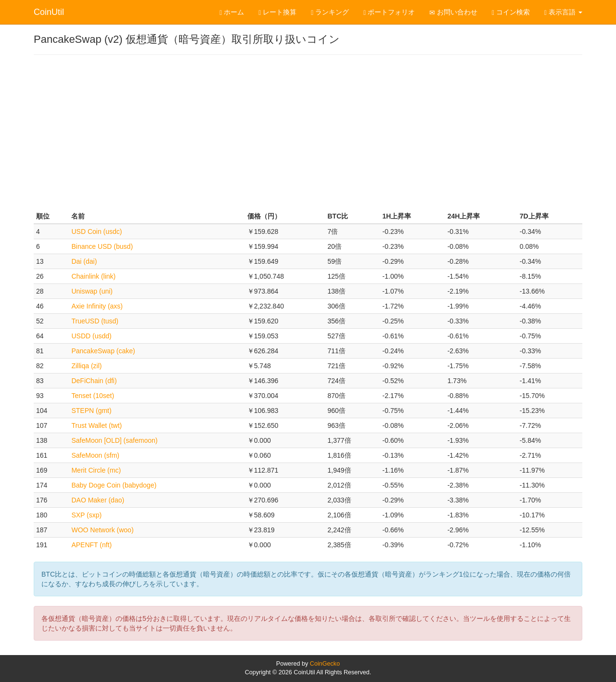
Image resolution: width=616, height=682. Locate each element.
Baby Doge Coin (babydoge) (114, 485)
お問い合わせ (453, 12)
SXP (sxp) (86, 515)
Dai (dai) (84, 261)
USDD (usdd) (91, 336)
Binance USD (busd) (102, 246)
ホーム (232, 12)
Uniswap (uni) (92, 291)
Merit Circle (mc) (96, 470)
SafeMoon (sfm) (95, 455)
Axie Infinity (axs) (97, 306)
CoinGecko (325, 664)
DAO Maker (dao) (98, 500)
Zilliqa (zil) (86, 366)
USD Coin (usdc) (96, 232)
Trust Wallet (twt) (96, 425)
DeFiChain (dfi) (94, 381)
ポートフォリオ (389, 12)
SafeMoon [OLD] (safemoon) (114, 440)
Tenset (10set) (93, 396)
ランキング (330, 12)
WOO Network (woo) (102, 530)
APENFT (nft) (91, 545)
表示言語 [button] (563, 12)
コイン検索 (511, 12)
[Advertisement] (308, 132)
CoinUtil (49, 12)
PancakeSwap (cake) (103, 351)
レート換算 (277, 12)
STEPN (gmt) (91, 411)
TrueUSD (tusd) (95, 321)
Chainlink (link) (93, 276)
